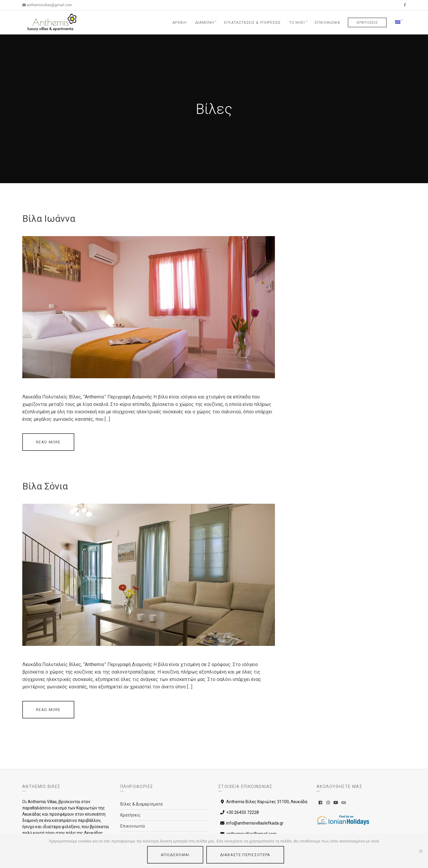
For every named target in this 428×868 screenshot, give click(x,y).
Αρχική (180, 22)
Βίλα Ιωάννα (49, 219)
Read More (48, 442)
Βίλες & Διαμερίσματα (141, 804)
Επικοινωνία (327, 22)
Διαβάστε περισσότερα (245, 855)
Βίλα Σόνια (45, 486)
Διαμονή (205, 22)
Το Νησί (297, 22)
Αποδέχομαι (175, 855)
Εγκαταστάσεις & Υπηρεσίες (252, 22)
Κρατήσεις (367, 22)
